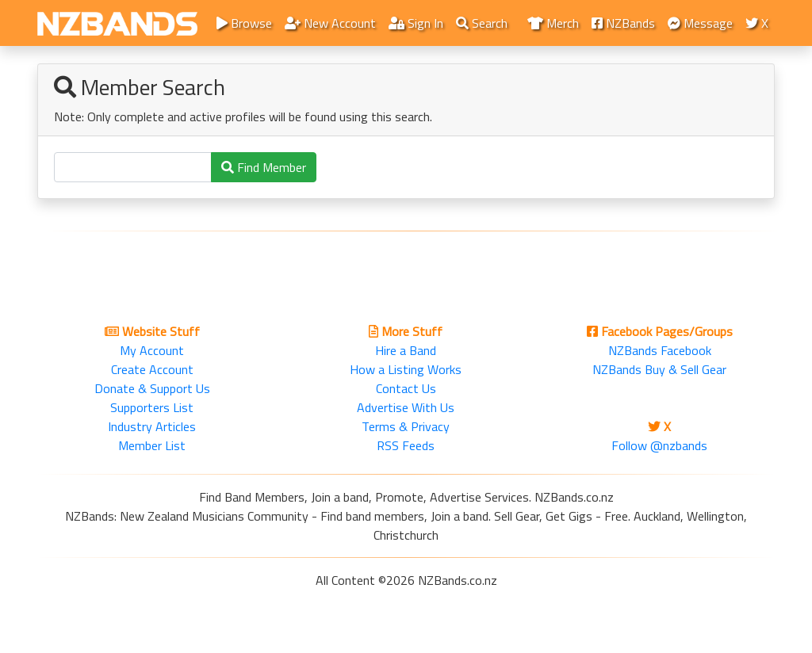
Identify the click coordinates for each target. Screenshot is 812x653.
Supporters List (152, 407)
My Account (152, 350)
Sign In (416, 23)
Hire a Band (406, 350)
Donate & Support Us (152, 388)
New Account (330, 23)
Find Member (264, 167)
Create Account (152, 369)
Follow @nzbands (659, 445)
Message (700, 23)
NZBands (623, 23)
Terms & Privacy (406, 426)
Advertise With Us (406, 407)
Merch (553, 23)
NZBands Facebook (660, 350)
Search (482, 23)
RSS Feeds (406, 445)
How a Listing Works (406, 369)
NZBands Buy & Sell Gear (659, 369)
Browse (244, 23)
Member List (152, 445)
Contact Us (406, 388)
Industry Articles (152, 426)
